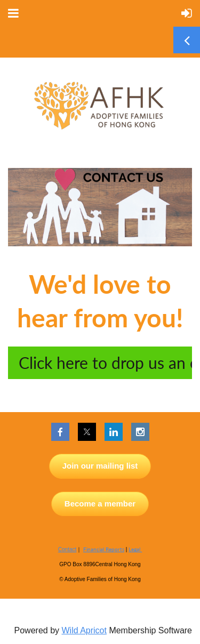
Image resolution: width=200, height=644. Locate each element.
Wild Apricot (84, 630)
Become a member (100, 504)
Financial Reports (104, 549)
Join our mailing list (100, 466)
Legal (135, 549)
